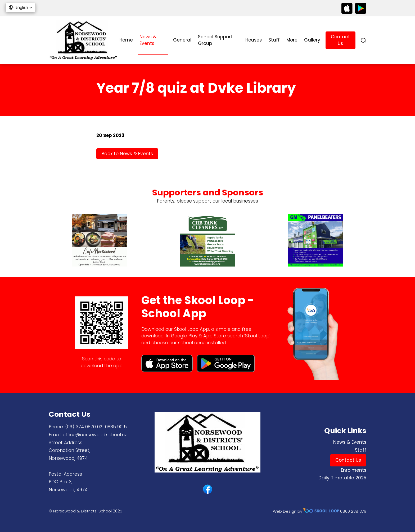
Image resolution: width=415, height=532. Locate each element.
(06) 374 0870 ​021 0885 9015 (96, 427)
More (292, 40)
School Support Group (215, 40)
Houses (254, 40)
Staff (274, 40)
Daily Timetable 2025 (342, 478)
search (364, 40)
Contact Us (340, 40)
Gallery (312, 40)
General (182, 40)
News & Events (148, 40)
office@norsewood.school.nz (95, 435)
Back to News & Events (127, 154)
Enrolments (354, 470)
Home (126, 40)
